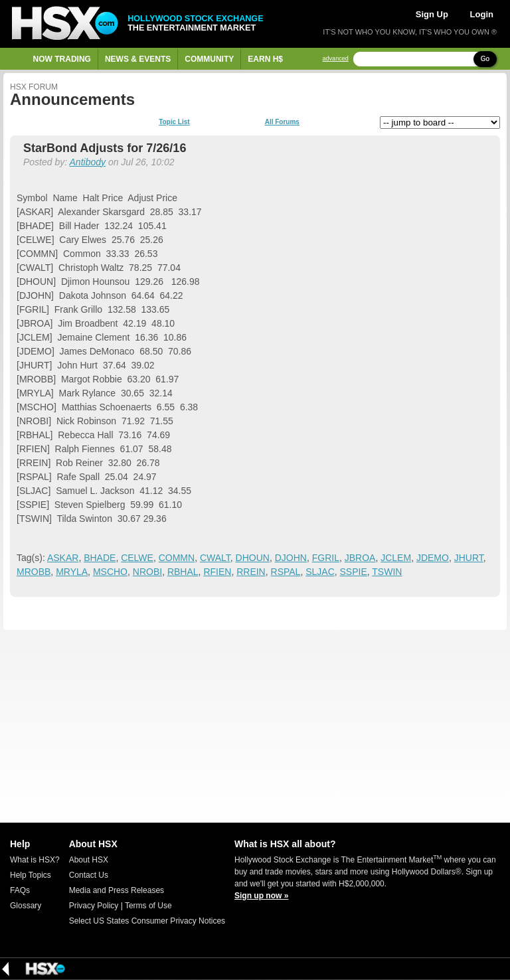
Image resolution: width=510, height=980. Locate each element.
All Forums (282, 122)
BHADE (100, 558)
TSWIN (387, 572)
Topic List (174, 122)
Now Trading (62, 59)
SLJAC (320, 572)
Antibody (88, 162)
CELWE (137, 558)
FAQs (20, 890)
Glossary (26, 906)
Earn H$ (265, 59)
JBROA (360, 558)
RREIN (251, 572)
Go (485, 59)
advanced (336, 59)
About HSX (89, 860)
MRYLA (72, 572)
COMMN (177, 558)
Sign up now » (261, 896)
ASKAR (63, 558)
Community (209, 59)
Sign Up (432, 14)
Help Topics (31, 875)
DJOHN (291, 558)
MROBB (34, 572)
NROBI (147, 572)
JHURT (469, 558)
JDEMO (433, 558)
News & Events (138, 59)
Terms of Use (148, 906)
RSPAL (286, 572)
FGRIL (326, 558)
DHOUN (253, 558)
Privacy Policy (94, 906)
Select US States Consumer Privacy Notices (147, 921)
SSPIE (354, 572)
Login (482, 14)
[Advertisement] (255, 726)
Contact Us (89, 875)
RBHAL (183, 572)
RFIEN (217, 572)
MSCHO (110, 572)
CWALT (215, 558)
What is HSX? (35, 860)
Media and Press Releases (117, 890)
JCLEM (396, 558)
